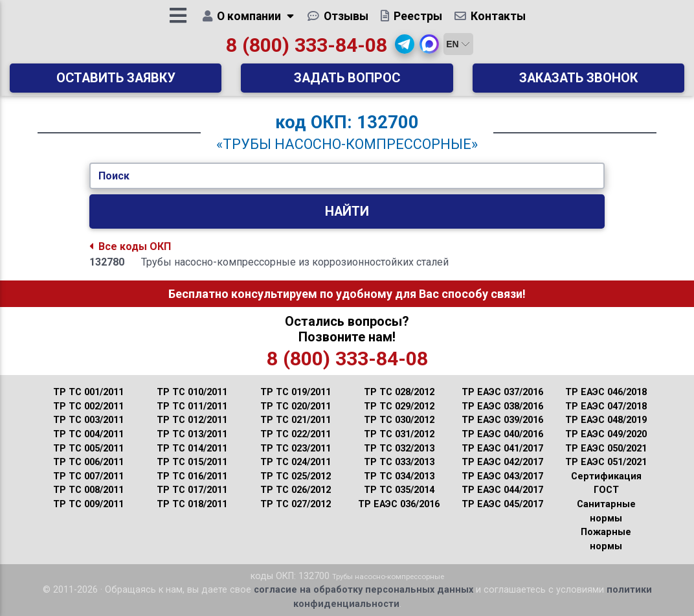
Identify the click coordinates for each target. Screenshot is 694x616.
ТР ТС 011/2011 (192, 406)
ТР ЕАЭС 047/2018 (606, 406)
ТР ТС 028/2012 (399, 392)
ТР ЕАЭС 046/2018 (606, 392)
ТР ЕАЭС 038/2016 (502, 406)
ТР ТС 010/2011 (192, 392)
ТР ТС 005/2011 (88, 449)
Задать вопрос (347, 83)
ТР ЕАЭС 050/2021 (606, 449)
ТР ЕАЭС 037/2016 (502, 392)
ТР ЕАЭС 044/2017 (502, 490)
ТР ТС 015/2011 (192, 462)
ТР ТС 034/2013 (399, 476)
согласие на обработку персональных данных (364, 590)
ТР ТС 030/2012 (399, 420)
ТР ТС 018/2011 (192, 504)
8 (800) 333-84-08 (307, 50)
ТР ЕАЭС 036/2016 (399, 504)
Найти (347, 211)
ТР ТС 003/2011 (88, 420)
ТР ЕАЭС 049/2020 (606, 434)
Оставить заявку (116, 83)
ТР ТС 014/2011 (192, 449)
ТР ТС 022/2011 (296, 434)
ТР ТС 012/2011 (192, 420)
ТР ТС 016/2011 (192, 476)
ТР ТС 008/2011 (88, 490)
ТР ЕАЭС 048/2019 (606, 420)
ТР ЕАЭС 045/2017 (502, 504)
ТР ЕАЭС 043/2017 (502, 476)
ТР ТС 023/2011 (296, 449)
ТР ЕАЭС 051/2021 (606, 462)
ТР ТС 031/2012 (399, 434)
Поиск (114, 176)
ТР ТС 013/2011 (192, 434)
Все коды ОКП (130, 246)
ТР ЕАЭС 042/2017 (502, 462)
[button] (405, 49)
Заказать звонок (578, 83)
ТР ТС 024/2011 (296, 462)
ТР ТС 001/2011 (88, 392)
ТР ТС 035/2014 (399, 490)
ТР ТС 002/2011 (88, 406)
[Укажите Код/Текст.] (347, 176)
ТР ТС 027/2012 (296, 504)
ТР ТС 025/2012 (296, 476)
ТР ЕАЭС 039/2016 (502, 420)
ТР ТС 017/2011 (192, 490)
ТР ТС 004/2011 (88, 434)
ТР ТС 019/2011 (296, 392)
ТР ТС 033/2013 (399, 462)
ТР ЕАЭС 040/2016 (502, 434)
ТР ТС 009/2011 (88, 504)
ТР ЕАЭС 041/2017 (502, 449)
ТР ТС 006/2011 (88, 462)
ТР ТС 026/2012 (296, 490)
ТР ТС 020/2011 (296, 406)
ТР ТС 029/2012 (399, 406)
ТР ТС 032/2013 (399, 449)
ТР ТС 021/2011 (296, 420)
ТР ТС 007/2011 (88, 476)
